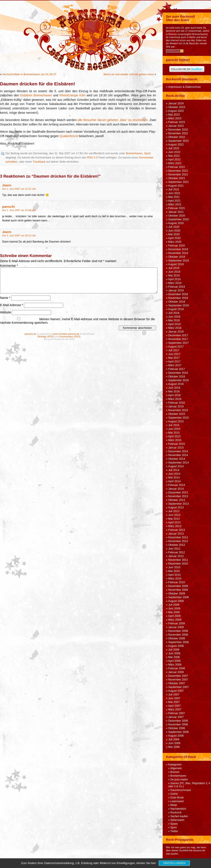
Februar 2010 (177, 582)
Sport (147, 153)
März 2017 (175, 365)
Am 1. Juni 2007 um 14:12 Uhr (19, 189)
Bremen (175, 772)
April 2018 (174, 324)
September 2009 (179, 597)
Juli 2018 (174, 313)
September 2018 (179, 305)
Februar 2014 (177, 485)
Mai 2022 (174, 156)
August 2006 (176, 736)
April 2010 (174, 575)
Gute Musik (177, 798)
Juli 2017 (174, 350)
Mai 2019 (174, 276)
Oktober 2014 (177, 459)
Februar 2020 (177, 246)
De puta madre (179, 780)
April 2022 (174, 160)
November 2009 (178, 590)
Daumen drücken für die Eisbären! (38, 84)
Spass (174, 824)
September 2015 (179, 418)
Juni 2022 (174, 152)
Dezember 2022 (178, 130)
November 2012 (178, 541)
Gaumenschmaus (181, 790)
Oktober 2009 (177, 594)
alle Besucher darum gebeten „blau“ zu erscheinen (113, 120)
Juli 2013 (174, 511)
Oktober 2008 (177, 638)
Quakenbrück (69, 136)
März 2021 (175, 204)
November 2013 (178, 496)
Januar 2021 (176, 212)
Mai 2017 (174, 358)
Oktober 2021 (177, 178)
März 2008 (175, 665)
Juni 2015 (174, 429)
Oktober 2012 (177, 545)
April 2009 (174, 616)
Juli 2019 (174, 268)
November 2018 (178, 298)
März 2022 (175, 163)
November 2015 (178, 410)
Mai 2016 (174, 392)
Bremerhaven (134, 153)
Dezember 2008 (178, 631)
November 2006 (178, 725)
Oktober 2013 (177, 500)
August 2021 (176, 186)
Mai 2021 (174, 197)
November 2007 (178, 680)
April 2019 (174, 279)
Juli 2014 (174, 470)
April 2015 (174, 436)
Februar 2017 (177, 369)
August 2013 (176, 508)
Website (5, 312)
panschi (9, 207)
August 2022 (176, 145)
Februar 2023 (177, 122)
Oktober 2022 (177, 137)
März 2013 (175, 526)
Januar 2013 (176, 534)
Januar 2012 (176, 556)
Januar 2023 (176, 126)
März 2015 (175, 440)
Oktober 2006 (177, 728)
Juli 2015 (174, 425)
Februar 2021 (177, 208)
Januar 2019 (176, 291)
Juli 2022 (174, 148)
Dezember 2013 (178, 493)
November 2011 (178, 560)
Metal (174, 805)
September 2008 (179, 642)
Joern (7, 185)
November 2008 (178, 635)
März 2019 (175, 283)
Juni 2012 (174, 549)
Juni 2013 (174, 515)
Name (5, 298)
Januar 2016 (176, 406)
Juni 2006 (174, 743)
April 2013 (174, 522)
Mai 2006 (174, 747)
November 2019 (178, 253)
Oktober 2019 (177, 257)
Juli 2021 (174, 189)
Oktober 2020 (177, 216)
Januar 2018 (176, 332)
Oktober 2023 (177, 107)
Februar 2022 (177, 167)
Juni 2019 (174, 272)
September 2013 (179, 504)
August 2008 (176, 646)
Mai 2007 (174, 702)
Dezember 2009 (178, 586)
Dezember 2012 (178, 537)
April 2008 (174, 661)
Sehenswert (177, 820)
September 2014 (179, 463)
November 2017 (178, 339)
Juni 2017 (174, 354)
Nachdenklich (178, 809)
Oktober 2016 (177, 377)
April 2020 (174, 238)
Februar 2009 (177, 623)
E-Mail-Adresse (12, 305)
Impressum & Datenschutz (185, 87)
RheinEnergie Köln (73, 95)
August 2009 (176, 601)
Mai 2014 (174, 478)
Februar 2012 (177, 552)
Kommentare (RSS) (70, 337)
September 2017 (179, 343)
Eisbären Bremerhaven (36, 95)
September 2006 (179, 732)
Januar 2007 (176, 717)
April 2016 (174, 395)
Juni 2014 (174, 474)
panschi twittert (178, 60)
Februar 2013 (177, 530)
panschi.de (30, 334)
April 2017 (174, 362)
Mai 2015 (174, 433)
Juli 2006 (174, 739)
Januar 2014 (176, 489)
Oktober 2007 (177, 683)
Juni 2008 (174, 653)
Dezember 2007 (178, 676)
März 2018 (175, 328)
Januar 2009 (176, 627)
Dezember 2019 (178, 249)
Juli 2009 (174, 605)
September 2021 (179, 182)
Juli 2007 (174, 695)
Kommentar (9, 266)
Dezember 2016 (178, 373)
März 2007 (175, 710)
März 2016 (175, 399)
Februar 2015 (177, 444)
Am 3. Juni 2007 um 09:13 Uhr (19, 235)
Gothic (174, 794)
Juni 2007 (174, 698)
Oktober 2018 (177, 302)
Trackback (39, 162)
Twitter (174, 831)
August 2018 (176, 309)
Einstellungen (174, 863)
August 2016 (176, 384)
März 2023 (175, 118)
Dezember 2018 (178, 294)
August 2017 (176, 347)
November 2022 (178, 133)
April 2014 (174, 481)
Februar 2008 (177, 668)
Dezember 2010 (178, 564)
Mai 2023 (174, 115)
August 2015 (176, 421)
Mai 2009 (174, 612)
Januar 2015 (176, 448)
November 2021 (178, 175)
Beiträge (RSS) (46, 337)
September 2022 (179, 141)
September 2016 (179, 380)
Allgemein (176, 768)
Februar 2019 (177, 287)
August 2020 (176, 223)
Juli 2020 (174, 227)
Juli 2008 (174, 650)
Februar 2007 (177, 713)
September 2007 (179, 687)
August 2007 (176, 691)
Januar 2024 (176, 103)
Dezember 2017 (178, 335)
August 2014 (176, 466)
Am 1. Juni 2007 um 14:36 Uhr (19, 210)
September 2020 (179, 219)
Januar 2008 (176, 672)
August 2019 (176, 264)
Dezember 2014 (178, 451)
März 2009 (175, 620)
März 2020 (175, 242)
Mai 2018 (174, 320)
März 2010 (175, 579)
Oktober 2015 (177, 414)
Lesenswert (177, 801)
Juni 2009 (174, 609)
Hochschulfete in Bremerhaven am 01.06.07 (29, 74)
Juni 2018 (174, 317)
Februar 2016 (177, 403)
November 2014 (178, 455)
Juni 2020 (174, 231)
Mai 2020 (174, 234)
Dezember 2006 (178, 721)
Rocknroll (176, 813)
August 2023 (176, 111)
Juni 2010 (174, 567)
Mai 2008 (174, 657)
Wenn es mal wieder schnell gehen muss (129, 74)
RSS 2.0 (92, 158)
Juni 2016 (174, 388)
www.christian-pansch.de (66, 334)
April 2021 (174, 201)
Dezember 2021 (178, 171)
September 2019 (179, 261)
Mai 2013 (174, 519)
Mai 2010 (174, 571)
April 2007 (174, 706)
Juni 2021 (174, 193)
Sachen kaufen (179, 816)
